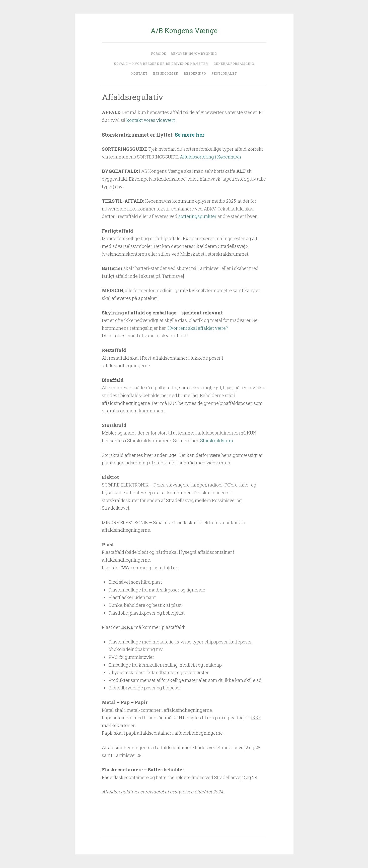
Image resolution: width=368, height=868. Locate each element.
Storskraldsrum (217, 441)
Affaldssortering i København (210, 157)
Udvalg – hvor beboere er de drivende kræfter (161, 64)
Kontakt (139, 73)
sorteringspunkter (197, 216)
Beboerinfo (195, 73)
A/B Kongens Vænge (184, 31)
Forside (159, 53)
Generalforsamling (234, 64)
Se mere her (190, 135)
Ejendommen (166, 73)
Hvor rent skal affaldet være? (198, 328)
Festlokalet (224, 73)
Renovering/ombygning (194, 53)
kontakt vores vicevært (151, 120)
